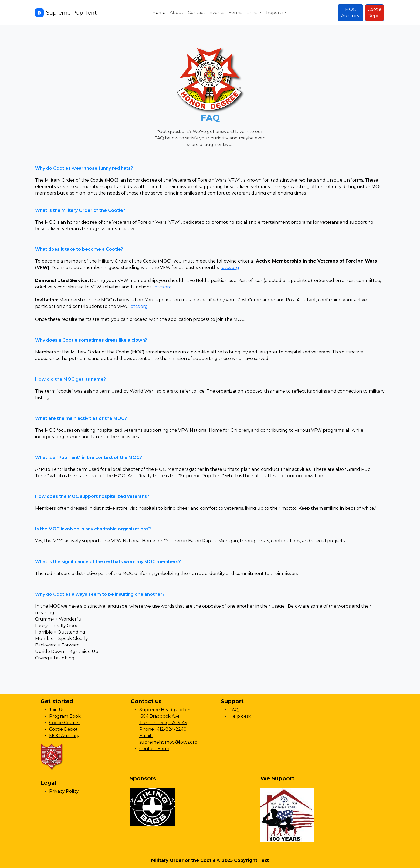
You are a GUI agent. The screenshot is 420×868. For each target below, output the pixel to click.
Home (159, 13)
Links (252, 13)
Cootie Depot (63, 729)
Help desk (240, 716)
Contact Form (154, 749)
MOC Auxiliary (64, 736)
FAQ (234, 710)
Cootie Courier (65, 723)
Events (217, 13)
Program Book (65, 716)
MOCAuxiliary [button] (350, 13)
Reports (275, 13)
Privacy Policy (64, 791)
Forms (235, 13)
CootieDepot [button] (375, 13)
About (177, 13)
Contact (197, 13)
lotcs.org (230, 268)
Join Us (57, 710)
